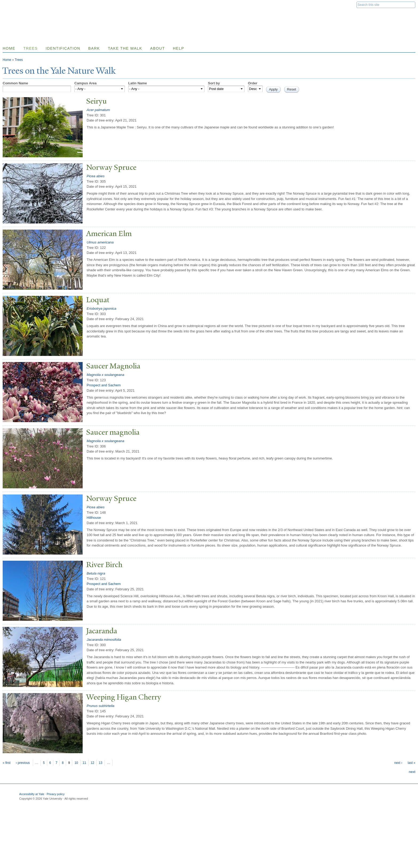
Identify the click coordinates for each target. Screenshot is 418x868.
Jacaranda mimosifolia (104, 640)
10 (76, 763)
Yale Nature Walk (60, 16)
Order (253, 83)
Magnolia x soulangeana (105, 375)
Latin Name (138, 83)
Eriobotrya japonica (101, 309)
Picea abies (96, 176)
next (412, 772)
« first (7, 763)
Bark (94, 48)
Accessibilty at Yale (32, 794)
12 (92, 763)
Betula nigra (96, 573)
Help (178, 48)
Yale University (18, 5)
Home (7, 60)
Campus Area (85, 83)
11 (84, 763)
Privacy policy (56, 794)
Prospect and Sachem (104, 385)
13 (101, 763)
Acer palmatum (98, 110)
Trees (31, 48)
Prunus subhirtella (101, 706)
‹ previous (23, 763)
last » (411, 763)
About (157, 48)
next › (398, 763)
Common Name (15, 83)
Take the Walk (125, 48)
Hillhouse (94, 518)
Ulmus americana (100, 242)
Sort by (214, 83)
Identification (63, 48)
